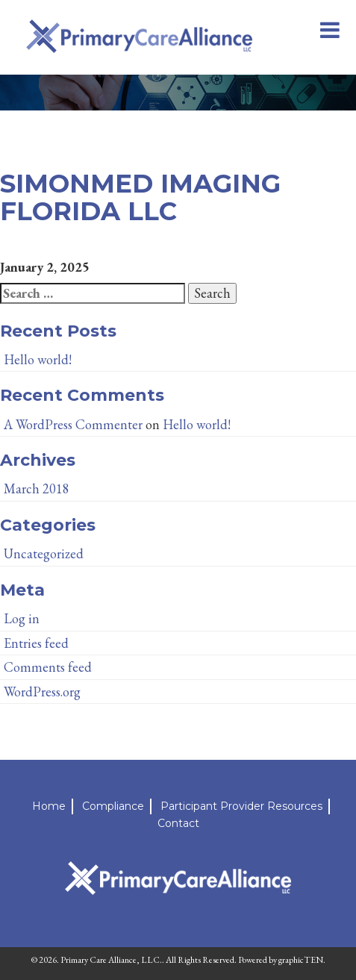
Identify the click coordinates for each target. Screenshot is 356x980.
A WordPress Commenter (73, 424)
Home (49, 806)
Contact (178, 823)
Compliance (113, 806)
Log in (22, 618)
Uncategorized (44, 553)
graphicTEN (301, 960)
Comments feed (48, 667)
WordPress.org (42, 692)
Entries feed (36, 643)
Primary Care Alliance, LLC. (111, 960)
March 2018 (37, 489)
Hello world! (38, 359)
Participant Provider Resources (241, 806)
